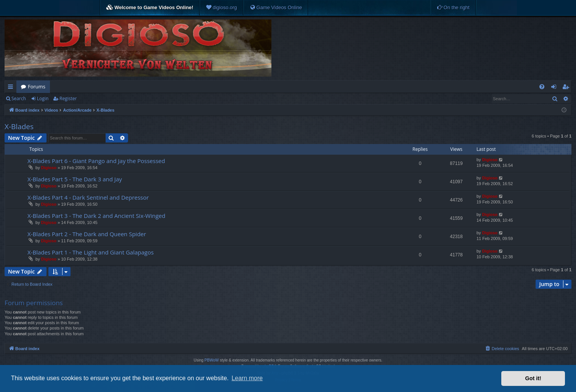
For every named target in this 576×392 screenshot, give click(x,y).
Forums (37, 86)
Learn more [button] (247, 378)
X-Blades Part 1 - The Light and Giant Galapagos (91, 252)
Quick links (12, 88)
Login (43, 98)
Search (19, 98)
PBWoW (212, 360)
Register (68, 98)
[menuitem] (221, 8)
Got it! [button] (533, 378)
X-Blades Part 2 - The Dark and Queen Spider (87, 234)
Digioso (49, 168)
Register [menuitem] (567, 88)
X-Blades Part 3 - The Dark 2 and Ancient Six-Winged (96, 216)
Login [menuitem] (555, 88)
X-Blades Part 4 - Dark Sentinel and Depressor (88, 197)
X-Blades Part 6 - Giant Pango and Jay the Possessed (96, 161)
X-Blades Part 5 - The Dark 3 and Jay (75, 179)
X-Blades (19, 126)
